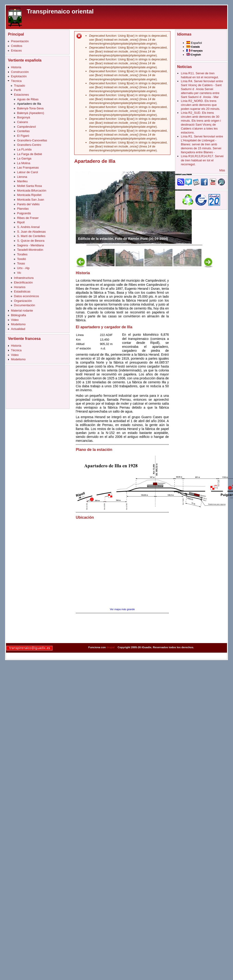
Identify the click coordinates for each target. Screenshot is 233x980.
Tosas (21, 263)
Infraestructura (24, 278)
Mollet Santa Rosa (29, 186)
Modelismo (18, 324)
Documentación (24, 305)
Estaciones (21, 95)
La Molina (24, 163)
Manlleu (22, 181)
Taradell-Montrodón (30, 250)
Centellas (23, 131)
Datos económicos (26, 296)
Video (15, 320)
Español (194, 43)
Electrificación (23, 282)
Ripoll (21, 222)
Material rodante (22, 311)
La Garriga (24, 158)
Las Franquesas (28, 168)
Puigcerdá (24, 213)
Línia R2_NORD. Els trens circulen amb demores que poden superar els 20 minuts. (200, 105)
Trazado (19, 86)
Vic (19, 273)
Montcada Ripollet (29, 195)
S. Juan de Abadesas (31, 232)
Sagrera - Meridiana (30, 245)
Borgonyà (23, 117)
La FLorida (24, 149)
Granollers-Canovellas (32, 140)
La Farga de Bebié (29, 154)
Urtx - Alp (23, 268)
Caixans (22, 122)
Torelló (21, 259)
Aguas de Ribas (28, 99)
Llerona (22, 177)
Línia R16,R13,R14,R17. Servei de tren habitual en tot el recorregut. (202, 160)
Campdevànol (26, 127)
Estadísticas (22, 291)
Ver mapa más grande (122, 609)
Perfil (17, 90)
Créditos (17, 46)
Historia (16, 67)
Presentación (20, 41)
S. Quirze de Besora (31, 241)
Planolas (23, 209)
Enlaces (16, 50)
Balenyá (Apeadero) (30, 113)
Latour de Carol (27, 172)
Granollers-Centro (29, 145)
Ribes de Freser (28, 218)
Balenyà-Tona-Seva (30, 108)
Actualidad (18, 329)
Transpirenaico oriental (60, 11)
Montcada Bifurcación (32, 190)
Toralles (22, 254)
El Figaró (23, 136)
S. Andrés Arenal (28, 227)
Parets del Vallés (28, 204)
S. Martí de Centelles (31, 236)
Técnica (16, 81)
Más (222, 170)
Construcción (20, 72)
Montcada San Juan (30, 200)
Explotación (19, 76)
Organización (23, 301)
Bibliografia (18, 315)
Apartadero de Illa (29, 104)
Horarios (20, 287)
